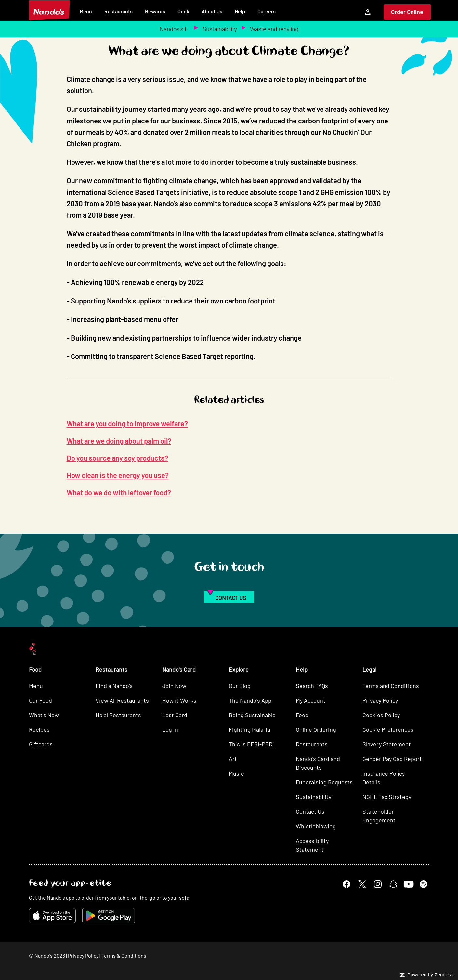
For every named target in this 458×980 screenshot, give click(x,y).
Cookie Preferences (388, 729)
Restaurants (118, 11)
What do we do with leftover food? (119, 492)
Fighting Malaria (249, 729)
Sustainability (220, 29)
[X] (362, 884)
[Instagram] (378, 884)
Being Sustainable (252, 715)
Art (233, 759)
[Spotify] (424, 884)
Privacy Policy (380, 700)
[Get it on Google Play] (109, 916)
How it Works (179, 700)
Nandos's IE (175, 29)
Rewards (155, 11)
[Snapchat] (393, 884)
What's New (44, 715)
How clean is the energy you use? (118, 475)
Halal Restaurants (118, 715)
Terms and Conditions (391, 686)
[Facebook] (347, 884)
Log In (170, 729)
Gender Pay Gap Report (392, 759)
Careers (267, 11)
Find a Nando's (114, 686)
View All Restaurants (122, 700)
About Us (212, 11)
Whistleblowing (316, 826)
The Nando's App (250, 700)
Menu (86, 11)
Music (236, 773)
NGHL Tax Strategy (387, 797)
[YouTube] (408, 884)
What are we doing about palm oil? (119, 441)
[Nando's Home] (49, 10)
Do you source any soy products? (117, 458)
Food (302, 715)
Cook (183, 11)
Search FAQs (312, 686)
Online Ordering (316, 729)
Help (240, 11)
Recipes (39, 729)
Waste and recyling (274, 29)
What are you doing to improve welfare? (127, 423)
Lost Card (175, 715)
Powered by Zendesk (430, 975)
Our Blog (240, 686)
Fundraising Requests (324, 782)
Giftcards (41, 744)
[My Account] (368, 12)
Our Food (40, 700)
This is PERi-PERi (251, 744)
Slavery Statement (387, 744)
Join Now (174, 686)
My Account (311, 700)
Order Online (407, 12)
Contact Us (310, 811)
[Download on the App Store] (52, 916)
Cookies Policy (381, 715)
